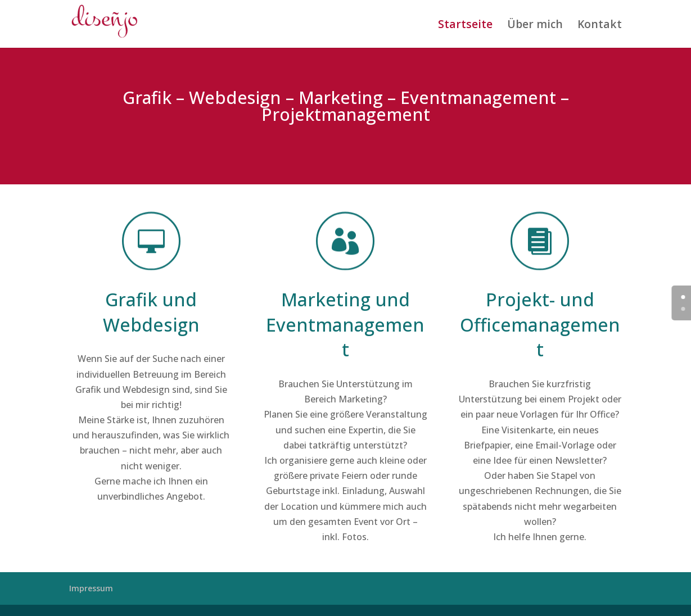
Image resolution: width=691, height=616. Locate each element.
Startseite (465, 25)
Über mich (535, 25)
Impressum (91, 588)
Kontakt (600, 25)
